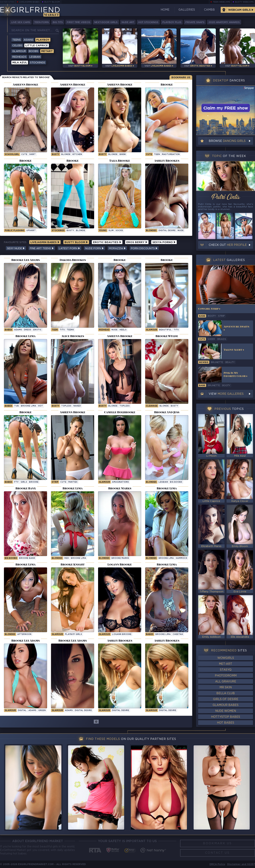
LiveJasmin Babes (29, 2)
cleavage (152, 406)
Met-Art (226, 664)
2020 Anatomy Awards (224, 22)
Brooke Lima (28, 406)
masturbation (171, 155)
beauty (230, 362)
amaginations (120, 482)
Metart (47, 51)
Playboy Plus (172, 22)
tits (62, 330)
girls (24, 482)
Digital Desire (167, 231)
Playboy (43, 40)
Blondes (151, 231)
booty (212, 316)
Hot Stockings (148, 22)
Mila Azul (20, 63)
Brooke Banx (27, 558)
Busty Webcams (244, 2)
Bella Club (226, 693)
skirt (32, 155)
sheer (211, 339)
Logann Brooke (122, 634)
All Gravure (226, 682)
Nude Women (226, 711)
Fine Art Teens (42, 248)
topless (66, 406)
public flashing (15, 231)
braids (222, 339)
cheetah (178, 634)
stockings (58, 231)
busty (56, 155)
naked (77, 406)
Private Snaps (195, 22)
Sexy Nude (16, 248)
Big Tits (58, 22)
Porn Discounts (144, 248)
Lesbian (35, 57)
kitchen (77, 155)
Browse (227, 141)
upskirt (31, 231)
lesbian (163, 482)
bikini (123, 155)
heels (123, 330)
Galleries (187, 10)
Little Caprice (37, 46)
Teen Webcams (222, 2)
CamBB (209, 10)
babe (202, 316)
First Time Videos (79, 22)
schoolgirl (12, 155)
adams (18, 330)
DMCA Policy (217, 864)
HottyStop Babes (226, 717)
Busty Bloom (52, 2)
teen (157, 155)
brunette (217, 362)
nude (181, 231)
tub (16, 406)
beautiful (165, 330)
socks (119, 231)
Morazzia (117, 248)
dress (28, 330)
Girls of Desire (226, 699)
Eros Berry (137, 242)
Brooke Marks (120, 558)
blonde (66, 155)
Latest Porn (69, 248)
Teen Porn (41, 22)
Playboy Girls (73, 634)
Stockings (38, 63)
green (42, 711)
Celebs (17, 46)
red (67, 558)
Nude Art (128, 22)
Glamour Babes (226, 705)
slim (111, 231)
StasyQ (226, 670)
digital (22, 711)
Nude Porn (94, 248)
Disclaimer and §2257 (241, 864)
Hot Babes (226, 723)
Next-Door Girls (106, 22)
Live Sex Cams (21, 22)
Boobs (34, 51)
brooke (34, 482)
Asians (29, 40)
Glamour (19, 51)
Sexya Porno (164, 242)
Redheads (19, 57)
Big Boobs (11, 558)
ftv (16, 482)
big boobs (176, 482)
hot (41, 406)
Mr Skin (226, 687)
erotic (37, 330)
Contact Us (217, 853)
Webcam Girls (239, 10)
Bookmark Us (181, 78)
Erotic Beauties (107, 242)
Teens (17, 40)
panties (73, 482)
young (103, 231)
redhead (104, 330)
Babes (8, 330)
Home (165, 10)
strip (55, 482)
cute (24, 155)
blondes (151, 482)
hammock (181, 558)
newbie (204, 362)
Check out (228, 245)
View (226, 394)
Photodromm (226, 676)
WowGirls (226, 658)
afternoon (24, 634)
